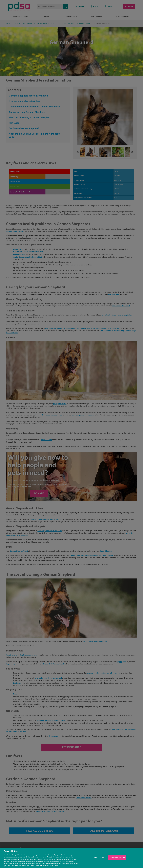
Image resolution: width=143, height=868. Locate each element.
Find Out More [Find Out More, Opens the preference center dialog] (99, 858)
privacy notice (51, 864)
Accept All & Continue (117, 858)
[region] (71, 858)
